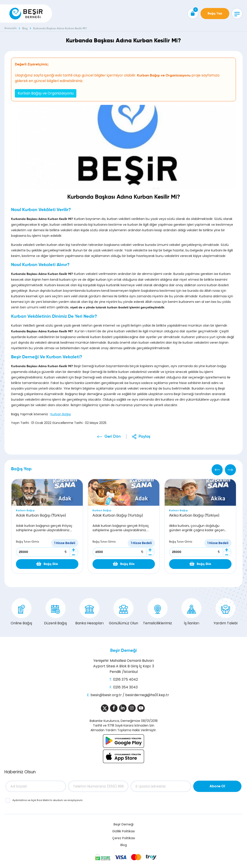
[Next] (230, 470)
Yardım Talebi (226, 612)
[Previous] (217, 470)
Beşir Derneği (123, 651)
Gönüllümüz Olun (123, 612)
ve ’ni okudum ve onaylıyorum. (48, 800)
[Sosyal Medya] (105, 708)
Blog (25, 29)
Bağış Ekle (47, 564)
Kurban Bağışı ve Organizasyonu (46, 93)
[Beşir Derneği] (26, 14)
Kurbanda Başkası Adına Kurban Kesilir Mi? (60, 29)
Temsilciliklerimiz (157, 612)
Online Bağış (21, 612)
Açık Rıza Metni (40, 800)
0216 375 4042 (125, 679)
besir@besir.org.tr (106, 695)
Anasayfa (11, 28)
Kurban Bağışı (61, 414)
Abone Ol (217, 786)
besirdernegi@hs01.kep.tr (147, 695)
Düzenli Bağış (55, 612)
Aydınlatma (20, 800)
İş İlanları (191, 612)
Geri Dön (113, 437)
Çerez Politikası (124, 838)
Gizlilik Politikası (123, 831)
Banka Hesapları (89, 612)
